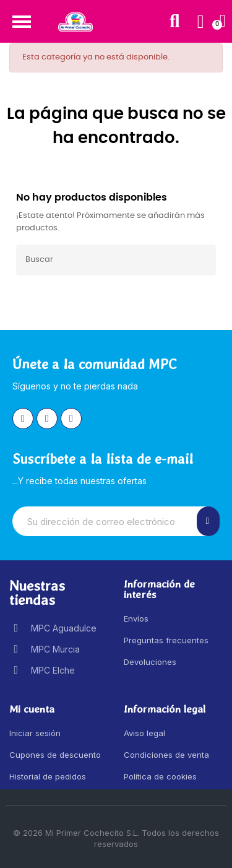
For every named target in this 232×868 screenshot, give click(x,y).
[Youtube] (71, 419)
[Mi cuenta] (201, 22)
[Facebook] (47, 419)
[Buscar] (116, 260)
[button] (21, 21)
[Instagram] (23, 419)
